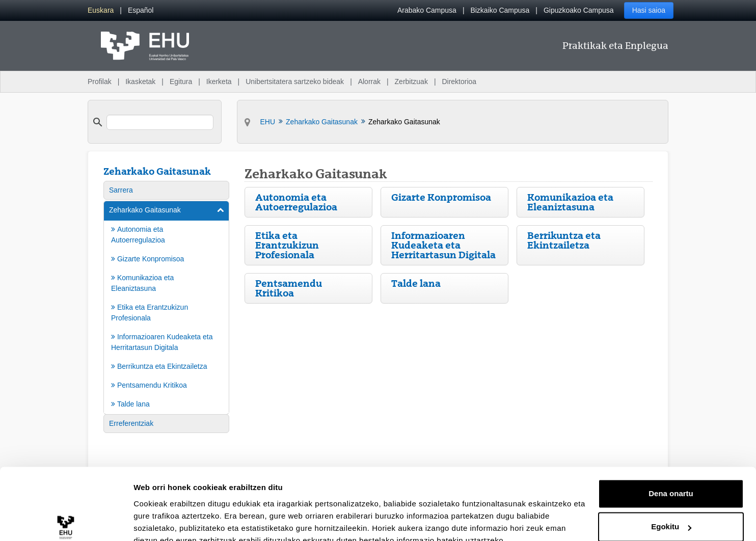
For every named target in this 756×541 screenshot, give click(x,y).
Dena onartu (671, 446)
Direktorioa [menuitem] (459, 82)
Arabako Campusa (427, 10)
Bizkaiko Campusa (500, 10)
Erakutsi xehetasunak (173, 521)
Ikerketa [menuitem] (219, 82)
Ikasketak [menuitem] (140, 82)
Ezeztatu (671, 513)
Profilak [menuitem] (100, 82)
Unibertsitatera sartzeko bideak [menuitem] (295, 82)
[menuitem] (101, 10)
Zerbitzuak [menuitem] (411, 82)
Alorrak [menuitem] (369, 82)
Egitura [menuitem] (181, 82)
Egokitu (671, 479)
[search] (160, 122)
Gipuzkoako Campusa (579, 10)
